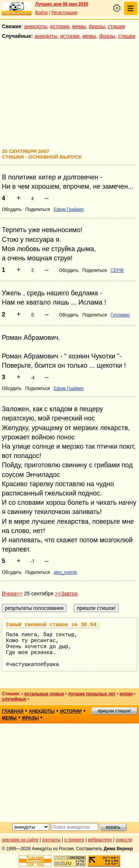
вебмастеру (100, 840)
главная (13, 711)
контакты (52, 840)
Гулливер (120, 315)
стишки (116, 26)
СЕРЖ (117, 270)
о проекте (75, 840)
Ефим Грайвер (69, 209)
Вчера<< (12, 594)
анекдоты (36, 26)
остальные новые (44, 694)
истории (60, 26)
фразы (97, 26)
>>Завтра (66, 594)
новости (124, 840)
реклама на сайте (20, 840)
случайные (14, 699)
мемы (79, 26)
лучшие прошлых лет (92, 694)
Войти (42, 13)
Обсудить (12, 209)
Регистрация (64, 13)
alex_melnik (65, 572)
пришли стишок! (115, 711)
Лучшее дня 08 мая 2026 (62, 4)
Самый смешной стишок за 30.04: (53, 625)
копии (126, 694)
